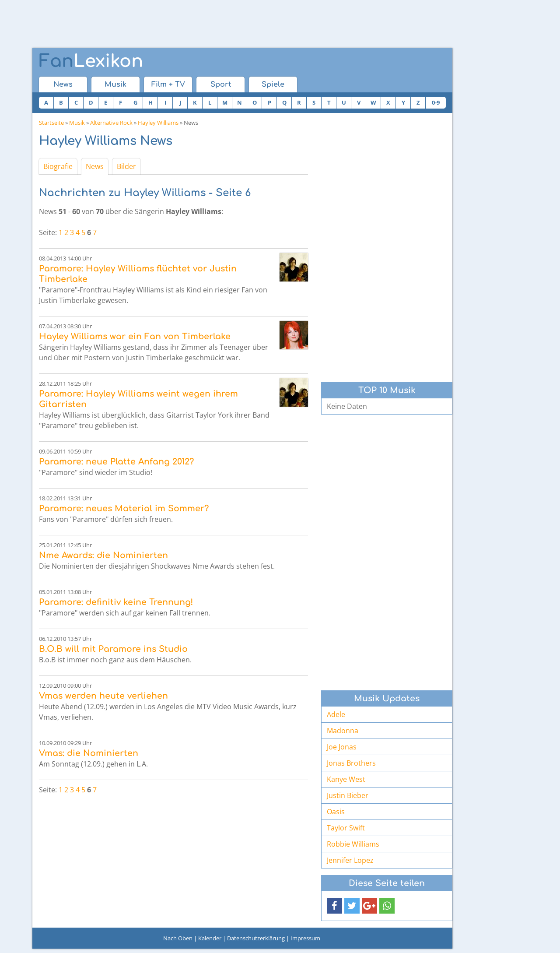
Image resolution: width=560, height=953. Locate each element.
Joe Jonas (342, 747)
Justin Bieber (348, 795)
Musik (115, 84)
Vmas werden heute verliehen (103, 696)
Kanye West (346, 779)
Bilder (126, 166)
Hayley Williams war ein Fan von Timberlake (135, 336)
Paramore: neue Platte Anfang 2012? (116, 462)
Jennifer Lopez (350, 860)
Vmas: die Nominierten (89, 753)
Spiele (273, 84)
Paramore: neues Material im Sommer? (124, 508)
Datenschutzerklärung (256, 938)
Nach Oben (178, 938)
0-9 (436, 102)
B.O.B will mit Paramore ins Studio (113, 649)
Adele (336, 714)
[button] (334, 906)
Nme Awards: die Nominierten (103, 555)
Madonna (343, 731)
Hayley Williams (158, 123)
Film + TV (168, 84)
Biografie (58, 166)
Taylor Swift (346, 828)
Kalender (210, 938)
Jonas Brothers (351, 763)
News (63, 84)
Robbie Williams (353, 844)
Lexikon (91, 61)
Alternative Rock (111, 123)
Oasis (336, 812)
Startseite (51, 123)
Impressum (305, 938)
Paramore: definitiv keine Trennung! (116, 602)
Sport (221, 84)
